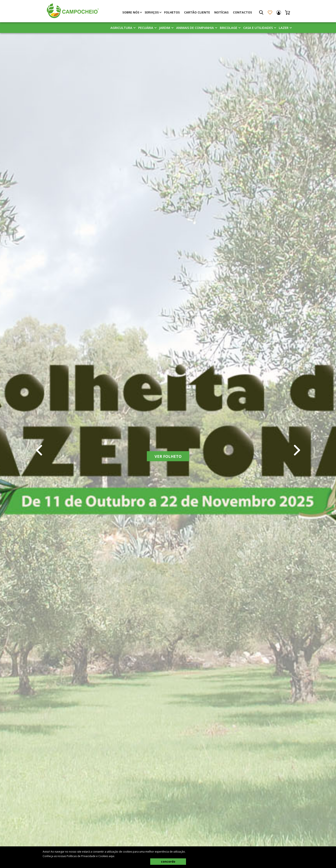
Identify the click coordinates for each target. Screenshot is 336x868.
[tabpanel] (168, 450)
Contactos (242, 12)
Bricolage (229, 28)
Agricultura (121, 28)
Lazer (284, 28)
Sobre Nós (131, 12)
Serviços (152, 12)
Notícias (221, 12)
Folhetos (172, 12)
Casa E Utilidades (258, 28)
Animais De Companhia (195, 28)
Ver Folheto (168, 458)
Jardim (165, 28)
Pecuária (146, 28)
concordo (168, 861)
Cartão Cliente (197, 12)
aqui (112, 856)
